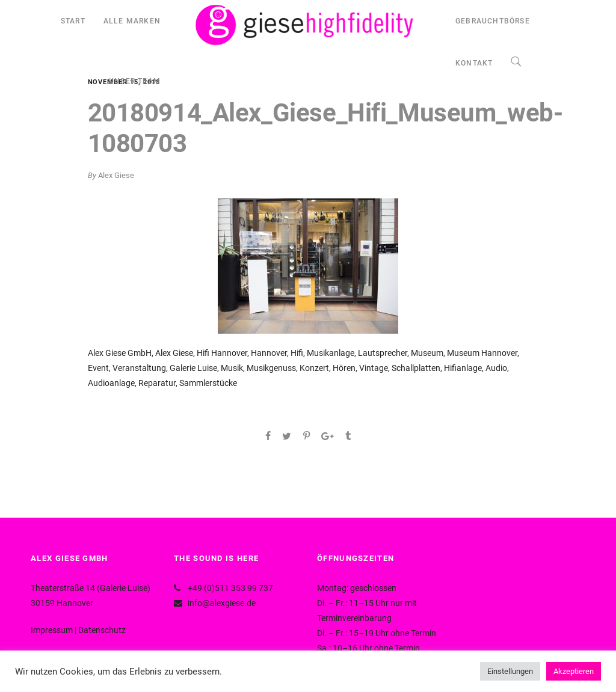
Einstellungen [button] (510, 671)
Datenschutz (102, 630)
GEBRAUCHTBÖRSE (493, 21)
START (73, 21)
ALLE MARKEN (132, 21)
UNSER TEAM (135, 81)
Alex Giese (116, 175)
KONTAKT (474, 63)
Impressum (52, 630)
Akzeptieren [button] (574, 671)
